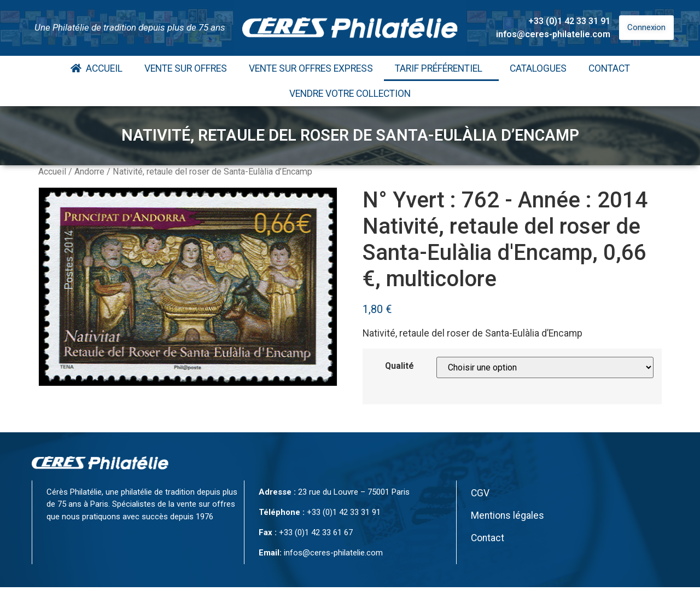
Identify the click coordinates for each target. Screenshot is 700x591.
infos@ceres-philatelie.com (553, 34)
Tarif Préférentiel (441, 68)
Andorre (89, 172)
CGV (480, 493)
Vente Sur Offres (186, 68)
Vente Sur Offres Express (311, 68)
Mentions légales (507, 515)
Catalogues (538, 68)
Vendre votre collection (350, 94)
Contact (609, 68)
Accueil (97, 68)
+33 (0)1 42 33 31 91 (569, 21)
